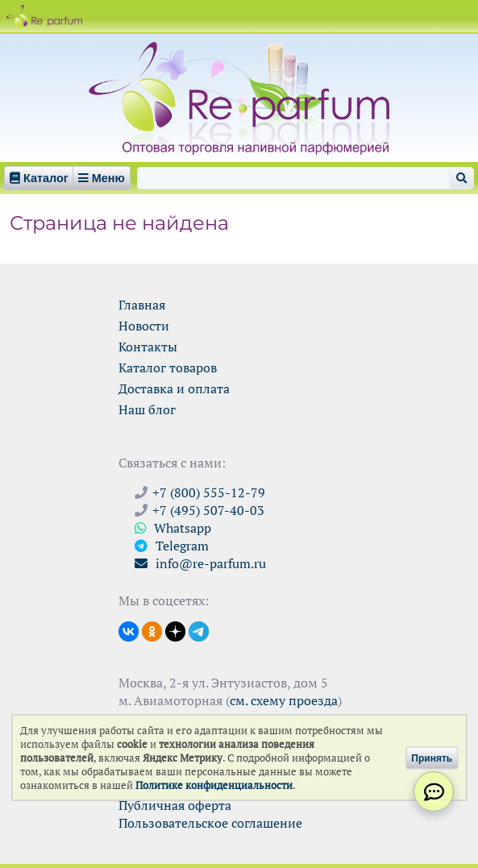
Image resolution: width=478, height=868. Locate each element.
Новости (144, 326)
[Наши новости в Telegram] (199, 630)
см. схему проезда (284, 700)
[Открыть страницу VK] (129, 630)
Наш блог (147, 409)
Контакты (148, 347)
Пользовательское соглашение (210, 823)
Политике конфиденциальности (214, 785)
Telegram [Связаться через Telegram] (172, 546)
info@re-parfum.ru (200, 563)
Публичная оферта (175, 805)
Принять (432, 758)
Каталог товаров (168, 368)
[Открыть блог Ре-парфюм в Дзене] (175, 630)
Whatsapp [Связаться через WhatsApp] (173, 528)
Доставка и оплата (174, 388)
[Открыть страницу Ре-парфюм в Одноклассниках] (152, 630)
